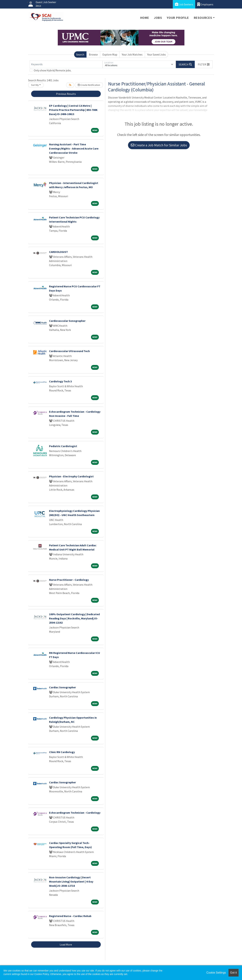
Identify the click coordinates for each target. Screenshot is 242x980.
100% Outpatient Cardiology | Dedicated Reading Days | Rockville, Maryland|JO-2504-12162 (74, 618)
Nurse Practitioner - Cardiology (69, 580)
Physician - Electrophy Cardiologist (71, 476)
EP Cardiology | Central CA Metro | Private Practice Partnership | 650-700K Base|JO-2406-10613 (73, 110)
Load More (66, 944)
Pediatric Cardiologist (63, 446)
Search (80, 54)
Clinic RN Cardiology (62, 752)
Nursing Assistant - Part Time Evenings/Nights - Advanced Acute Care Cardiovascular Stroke (74, 148)
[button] (204, 64)
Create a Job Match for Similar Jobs (159, 145)
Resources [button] (203, 18)
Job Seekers (184, 4)
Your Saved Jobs (156, 54)
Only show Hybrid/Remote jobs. (53, 70)
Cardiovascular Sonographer (67, 321)
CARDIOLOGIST (58, 252)
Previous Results (66, 94)
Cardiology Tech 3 (60, 381)
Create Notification (89, 85)
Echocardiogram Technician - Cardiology (75, 813)
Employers (205, 4)
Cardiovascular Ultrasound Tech (69, 351)
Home (145, 18)
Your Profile (178, 18)
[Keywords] (66, 64)
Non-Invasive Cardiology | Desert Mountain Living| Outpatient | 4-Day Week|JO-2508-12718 (71, 881)
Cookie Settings (216, 973)
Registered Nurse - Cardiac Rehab (70, 916)
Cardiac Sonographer (62, 687)
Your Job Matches (132, 54)
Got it (233, 973)
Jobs (158, 18)
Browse (93, 54)
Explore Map (110, 54)
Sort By (35, 85)
